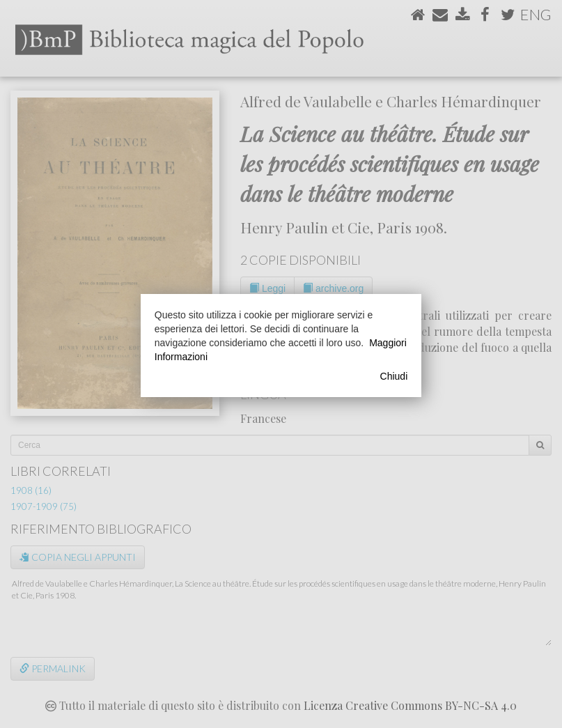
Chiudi (394, 376)
